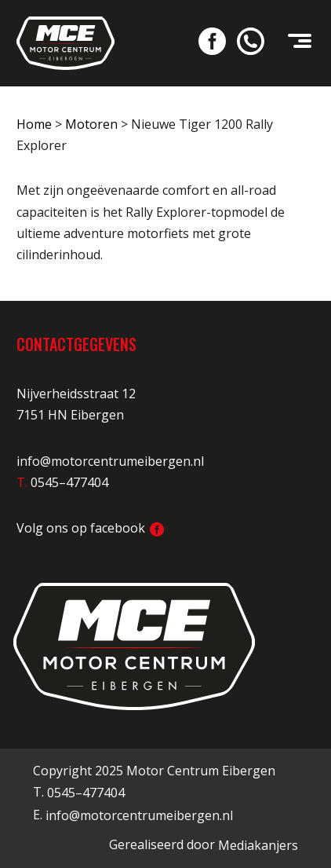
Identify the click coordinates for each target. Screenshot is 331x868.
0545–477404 (86, 793)
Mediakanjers (258, 845)
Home (34, 124)
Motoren (91, 124)
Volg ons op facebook (90, 528)
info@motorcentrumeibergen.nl (110, 461)
